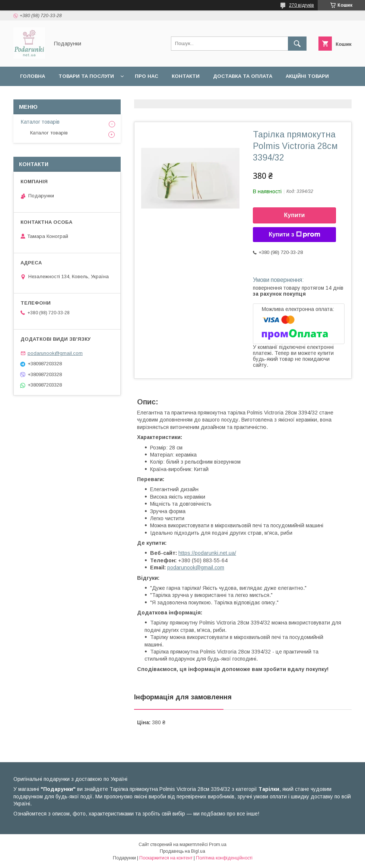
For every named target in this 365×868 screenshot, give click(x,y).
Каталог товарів (40, 122)
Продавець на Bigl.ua (182, 851)
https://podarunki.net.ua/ (207, 553)
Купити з (294, 235)
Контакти (186, 76)
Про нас (147, 76)
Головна (33, 76)
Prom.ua (218, 845)
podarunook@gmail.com (196, 567)
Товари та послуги (86, 76)
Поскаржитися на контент (166, 858)
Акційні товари (307, 76)
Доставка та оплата (243, 76)
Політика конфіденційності (224, 858)
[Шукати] (297, 44)
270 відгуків (301, 5)
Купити (295, 215)
